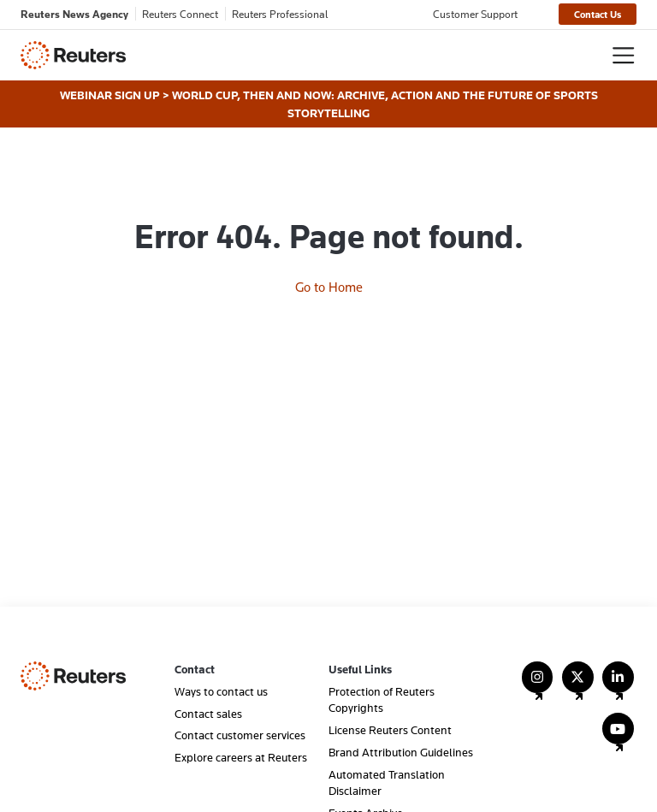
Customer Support (475, 14)
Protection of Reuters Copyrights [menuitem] (382, 699)
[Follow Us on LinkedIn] (618, 685)
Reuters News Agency (74, 14)
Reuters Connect (180, 14)
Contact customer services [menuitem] (240, 735)
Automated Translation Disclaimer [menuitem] (387, 782)
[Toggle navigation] (623, 55)
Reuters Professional (280, 14)
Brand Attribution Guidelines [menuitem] (401, 752)
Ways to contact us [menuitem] (221, 691)
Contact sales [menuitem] (208, 714)
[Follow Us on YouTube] (618, 736)
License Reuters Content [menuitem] (390, 730)
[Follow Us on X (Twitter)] (578, 685)
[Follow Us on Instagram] (538, 685)
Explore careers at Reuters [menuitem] (241, 757)
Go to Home (329, 287)
